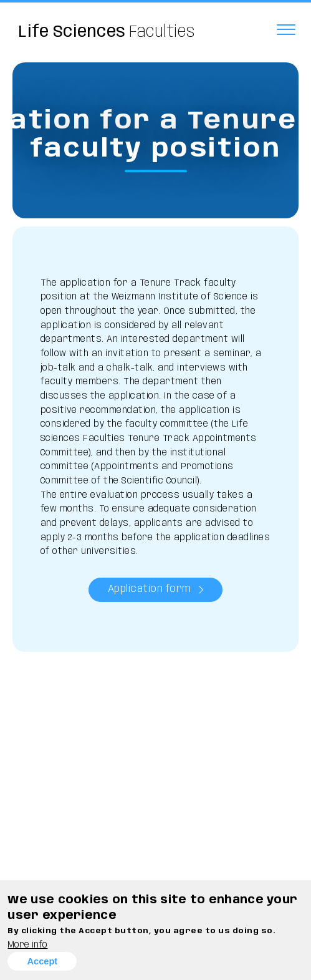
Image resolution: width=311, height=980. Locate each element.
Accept (42, 961)
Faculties (107, 32)
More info (27, 945)
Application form (150, 589)
